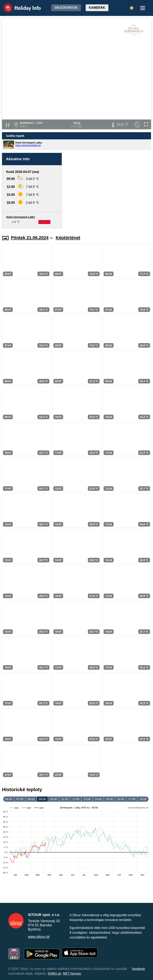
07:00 (20, 799)
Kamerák (97, 8)
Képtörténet (68, 238)
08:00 (31, 799)
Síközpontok (66, 8)
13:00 (87, 799)
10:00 (53, 799)
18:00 (143, 799)
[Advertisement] (108, 191)
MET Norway (72, 974)
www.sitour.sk (39, 937)
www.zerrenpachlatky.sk (28, 145)
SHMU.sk (54, 974)
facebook (139, 969)
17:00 (132, 799)
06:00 (9, 799)
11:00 (65, 799)
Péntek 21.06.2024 (32, 238)
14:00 (98, 799)
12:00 (76, 799)
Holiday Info (18, 5)
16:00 (121, 799)
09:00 (42, 799)
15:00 (109, 799)
